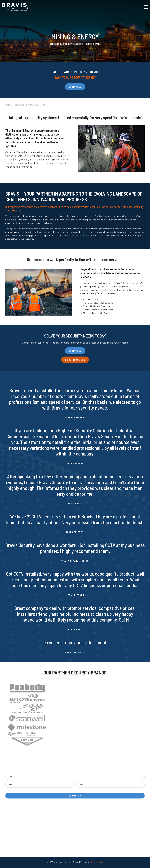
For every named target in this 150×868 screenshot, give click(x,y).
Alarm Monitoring (61, 838)
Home (8, 105)
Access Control (60, 834)
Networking (59, 818)
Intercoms (58, 822)
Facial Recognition (61, 826)
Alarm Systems (60, 842)
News (13, 822)
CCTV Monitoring (61, 846)
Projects (14, 818)
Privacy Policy (16, 834)
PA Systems (59, 814)
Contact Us (16, 826)
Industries (19, 105)
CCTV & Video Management (66, 830)
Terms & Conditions (19, 830)
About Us (15, 814)
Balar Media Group (96, 863)
